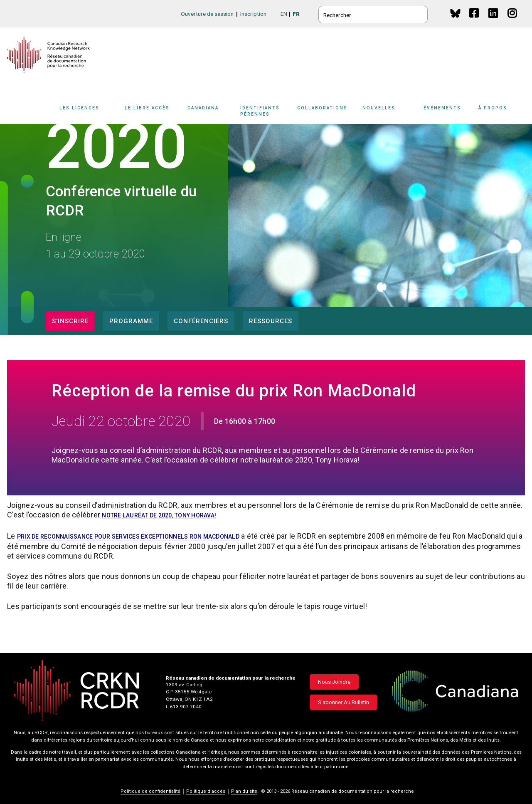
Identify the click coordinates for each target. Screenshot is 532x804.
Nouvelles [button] (379, 108)
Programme (131, 321)
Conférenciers (201, 321)
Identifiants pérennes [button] (260, 111)
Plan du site (244, 791)
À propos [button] (493, 108)
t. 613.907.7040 (184, 707)
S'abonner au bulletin (344, 702)
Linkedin (494, 21)
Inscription (253, 14)
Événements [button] (442, 108)
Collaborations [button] (322, 108)
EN (284, 14)
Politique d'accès (206, 791)
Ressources (271, 321)
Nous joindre (334, 682)
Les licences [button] (79, 108)
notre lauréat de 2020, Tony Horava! (159, 515)
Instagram (513, 21)
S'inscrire (70, 321)
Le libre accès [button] (147, 108)
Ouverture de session (207, 14)
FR (296, 14)
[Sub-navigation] (84, 114)
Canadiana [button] (203, 108)
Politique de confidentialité (150, 791)
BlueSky (455, 13)
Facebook (474, 21)
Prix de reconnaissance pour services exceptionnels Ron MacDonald (128, 537)
